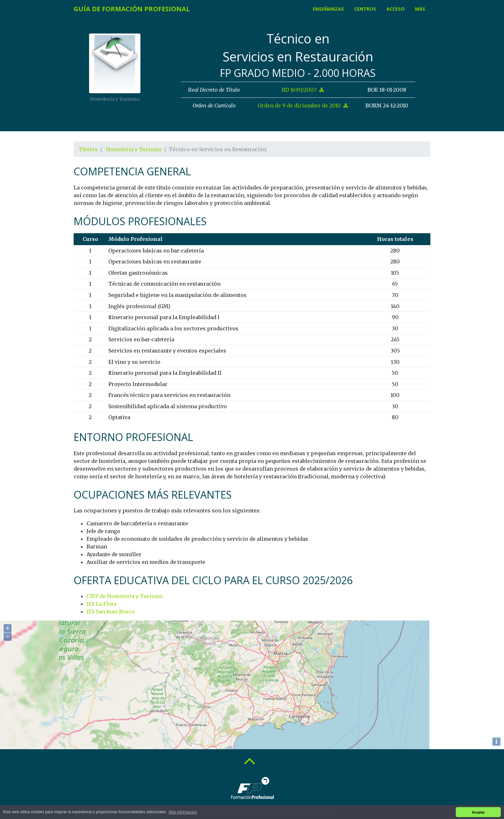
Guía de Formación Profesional (132, 9)
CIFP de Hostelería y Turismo (125, 596)
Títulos (88, 149)
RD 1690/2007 (303, 90)
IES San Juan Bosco (111, 612)
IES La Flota (101, 604)
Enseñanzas (328, 9)
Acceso (396, 9)
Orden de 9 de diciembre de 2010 (303, 106)
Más (420, 9)
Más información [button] (183, 812)
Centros (365, 9)
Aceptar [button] (478, 812)
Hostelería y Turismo (134, 149)
